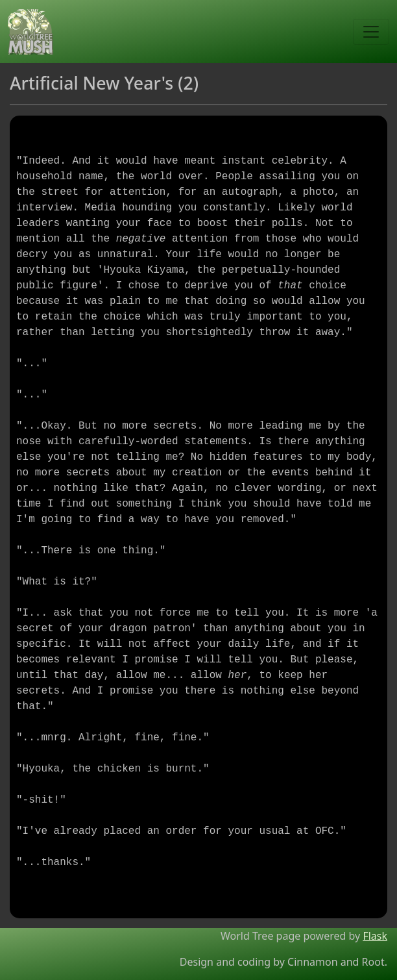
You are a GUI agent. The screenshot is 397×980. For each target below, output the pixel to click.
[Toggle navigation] (371, 32)
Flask (375, 936)
